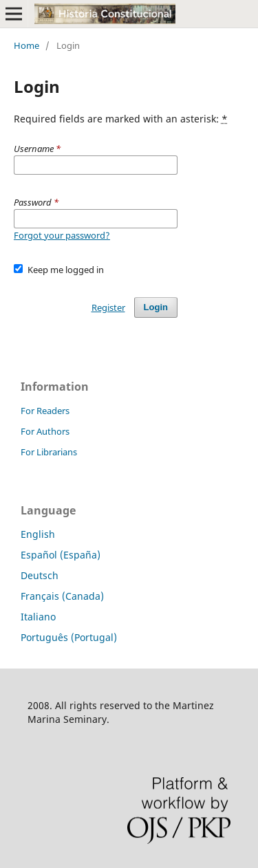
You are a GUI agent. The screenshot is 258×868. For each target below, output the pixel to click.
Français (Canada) (62, 596)
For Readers (45, 411)
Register (108, 307)
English (38, 534)
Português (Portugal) (69, 637)
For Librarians (49, 452)
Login (156, 307)
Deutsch (40, 575)
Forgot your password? (62, 235)
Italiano (38, 617)
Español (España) (61, 555)
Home (26, 45)
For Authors (45, 431)
